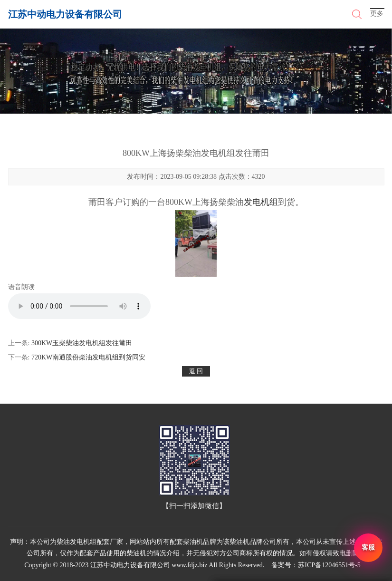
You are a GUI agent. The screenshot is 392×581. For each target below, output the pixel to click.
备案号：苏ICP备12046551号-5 (316, 565)
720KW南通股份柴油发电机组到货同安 (88, 357)
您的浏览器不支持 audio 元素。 (79, 306)
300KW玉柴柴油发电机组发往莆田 (82, 343)
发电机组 (261, 202)
